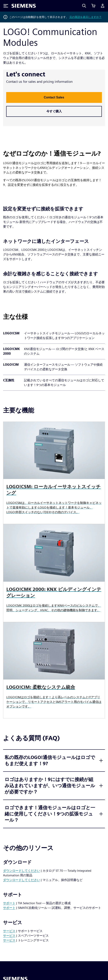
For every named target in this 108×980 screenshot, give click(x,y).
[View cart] (93, 6)
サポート (9, 903)
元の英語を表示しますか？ (85, 17)
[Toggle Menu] (6, 6)
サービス (9, 931)
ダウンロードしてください (22, 871)
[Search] (84, 6)
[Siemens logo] (24, 6)
